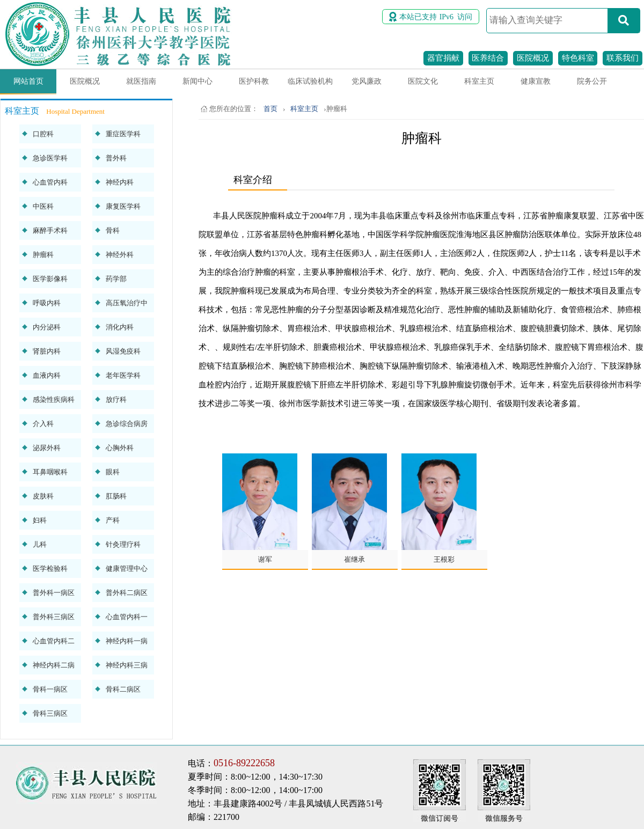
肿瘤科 (43, 255)
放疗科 (116, 399)
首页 (270, 109)
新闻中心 (197, 81)
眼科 (113, 472)
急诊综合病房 (127, 424)
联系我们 (623, 58)
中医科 (43, 206)
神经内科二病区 (54, 668)
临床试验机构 (310, 81)
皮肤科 (43, 496)
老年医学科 (123, 375)
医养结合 (488, 58)
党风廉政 (367, 81)
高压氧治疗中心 (127, 306)
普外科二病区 (127, 593)
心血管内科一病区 (127, 619)
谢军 (265, 559)
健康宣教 (536, 81)
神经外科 (120, 255)
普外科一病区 (54, 593)
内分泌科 (47, 327)
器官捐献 (443, 58)
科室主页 (479, 81)
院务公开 (592, 81)
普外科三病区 (54, 617)
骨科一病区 (50, 689)
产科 (113, 520)
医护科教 (254, 81)
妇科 (40, 520)
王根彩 (444, 559)
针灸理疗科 (123, 544)
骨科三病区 (50, 713)
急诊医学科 (50, 158)
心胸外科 (120, 448)
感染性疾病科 (54, 399)
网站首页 (28, 81)
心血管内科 (50, 182)
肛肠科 (116, 496)
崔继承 (354, 559)
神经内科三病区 (127, 668)
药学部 (116, 279)
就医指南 (141, 81)
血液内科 (47, 375)
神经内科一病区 (127, 644)
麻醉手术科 (50, 230)
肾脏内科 (47, 351)
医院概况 (533, 58)
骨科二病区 (123, 689)
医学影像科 (50, 279)
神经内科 (120, 182)
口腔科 (43, 134)
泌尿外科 (47, 448)
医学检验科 (50, 568)
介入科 (43, 424)
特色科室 (578, 58)
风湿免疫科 (123, 351)
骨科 (113, 230)
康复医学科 (123, 206)
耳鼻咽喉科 (50, 472)
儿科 (40, 544)
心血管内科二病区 (54, 644)
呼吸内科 (47, 303)
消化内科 (120, 327)
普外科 (116, 158)
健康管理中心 (127, 568)
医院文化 (423, 81)
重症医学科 (123, 134)
